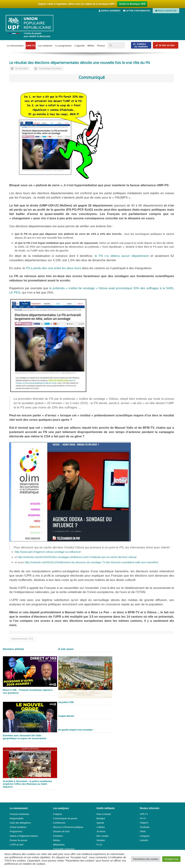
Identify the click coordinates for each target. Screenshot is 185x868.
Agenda (100, 823)
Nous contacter (166, 11)
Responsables (17, 819)
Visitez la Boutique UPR (132, 4)
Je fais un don (165, 45)
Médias (57, 840)
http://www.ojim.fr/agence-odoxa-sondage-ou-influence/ (48, 552)
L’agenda (79, 46)
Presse (101, 46)
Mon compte (102, 836)
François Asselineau (19, 814)
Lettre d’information (137, 11)
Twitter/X (144, 823)
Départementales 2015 (22, 639)
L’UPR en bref (17, 845)
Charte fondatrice (18, 827)
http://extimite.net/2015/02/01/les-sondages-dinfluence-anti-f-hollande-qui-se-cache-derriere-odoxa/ (77, 557)
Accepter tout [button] (171, 859)
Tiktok (143, 832)
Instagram (145, 836)
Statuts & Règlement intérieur (24, 836)
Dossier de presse (19, 840)
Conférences (59, 823)
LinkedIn (144, 840)
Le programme (63, 46)
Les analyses (45, 46)
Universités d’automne (64, 849)
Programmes (16, 832)
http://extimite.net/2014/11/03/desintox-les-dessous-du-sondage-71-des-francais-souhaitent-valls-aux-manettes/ (92, 562)
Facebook (145, 827)
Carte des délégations (20, 823)
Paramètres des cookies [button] (146, 859)
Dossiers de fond (61, 832)
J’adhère (101, 827)
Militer (91, 46)
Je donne (101, 832)
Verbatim (101, 840)
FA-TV (143, 819)
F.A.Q (99, 845)
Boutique (101, 819)
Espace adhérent (110, 11)
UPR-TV (31, 46)
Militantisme (59, 845)
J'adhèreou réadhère (140, 45)
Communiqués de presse (50, 68)
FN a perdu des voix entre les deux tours (53, 268)
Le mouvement (15, 46)
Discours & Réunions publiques (68, 827)
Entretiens (58, 836)
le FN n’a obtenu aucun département (121, 256)
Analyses (58, 814)
